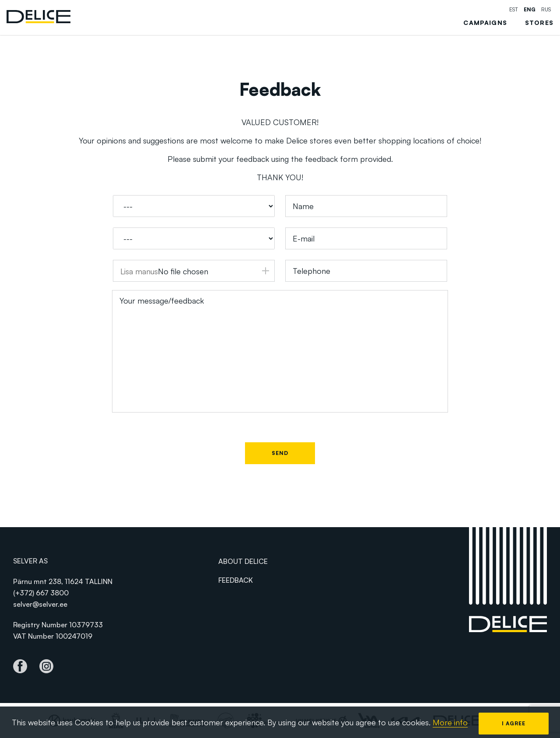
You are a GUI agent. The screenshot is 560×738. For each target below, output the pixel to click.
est (514, 10)
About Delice (243, 561)
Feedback (236, 580)
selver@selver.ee (40, 604)
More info (450, 722)
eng (530, 10)
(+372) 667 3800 (41, 593)
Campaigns (485, 23)
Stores (539, 23)
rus (546, 10)
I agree (514, 723)
